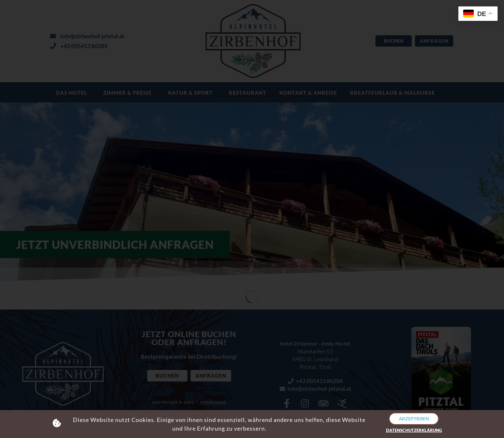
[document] (252, 219)
